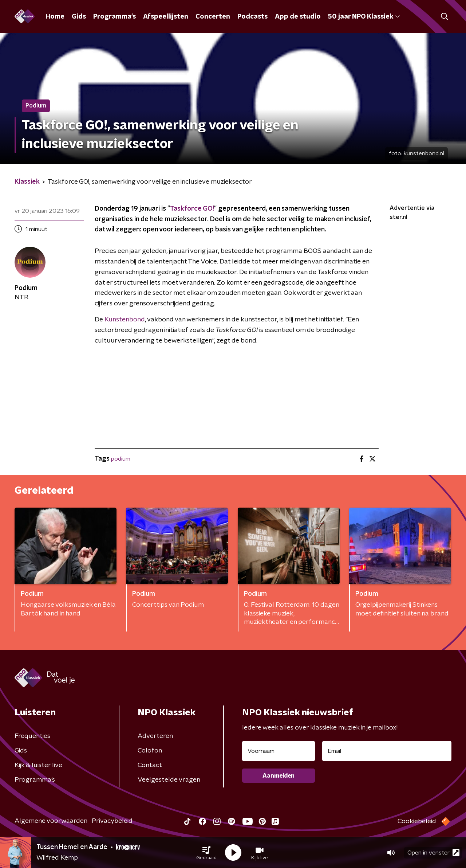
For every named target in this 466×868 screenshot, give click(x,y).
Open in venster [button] (433, 853)
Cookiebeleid (417, 821)
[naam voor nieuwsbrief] (279, 751)
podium (121, 459)
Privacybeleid (112, 821)
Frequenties (32, 736)
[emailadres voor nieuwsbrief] (387, 751)
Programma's (114, 17)
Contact (150, 765)
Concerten (213, 17)
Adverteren (155, 736)
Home (55, 17)
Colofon (150, 751)
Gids (79, 17)
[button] (206, 853)
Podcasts (252, 17)
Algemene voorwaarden (51, 821)
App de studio (298, 17)
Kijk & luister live (38, 765)
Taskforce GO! (192, 209)
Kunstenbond (125, 320)
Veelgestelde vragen (169, 780)
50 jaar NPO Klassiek (364, 17)
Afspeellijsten (166, 17)
